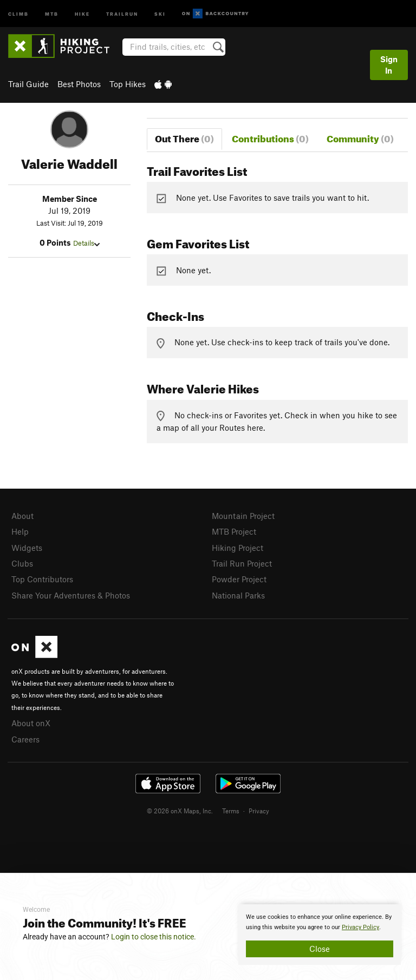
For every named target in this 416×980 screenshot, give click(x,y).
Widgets (27, 548)
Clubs (22, 563)
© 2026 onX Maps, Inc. (180, 811)
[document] (320, 935)
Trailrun (122, 13)
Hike (82, 13)
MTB (52, 13)
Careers (25, 739)
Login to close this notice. (154, 937)
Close (320, 949)
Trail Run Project (242, 563)
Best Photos (79, 84)
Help (20, 531)
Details (86, 243)
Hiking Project (238, 548)
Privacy (259, 811)
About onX (31, 723)
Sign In (389, 65)
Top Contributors (42, 579)
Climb (18, 13)
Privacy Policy (360, 927)
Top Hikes (128, 84)
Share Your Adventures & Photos (71, 595)
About (22, 516)
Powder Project (239, 579)
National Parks (238, 595)
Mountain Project (243, 516)
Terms (231, 811)
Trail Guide (28, 84)
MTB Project (234, 531)
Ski (160, 13)
